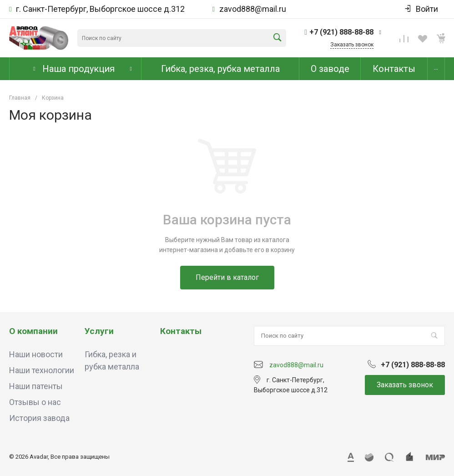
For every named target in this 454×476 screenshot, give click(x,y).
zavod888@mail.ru (253, 9)
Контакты (181, 331)
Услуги (99, 331)
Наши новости (36, 354)
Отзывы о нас (35, 402)
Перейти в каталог (227, 277)
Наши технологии (42, 370)
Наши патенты (36, 386)
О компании (33, 331)
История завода (39, 418)
